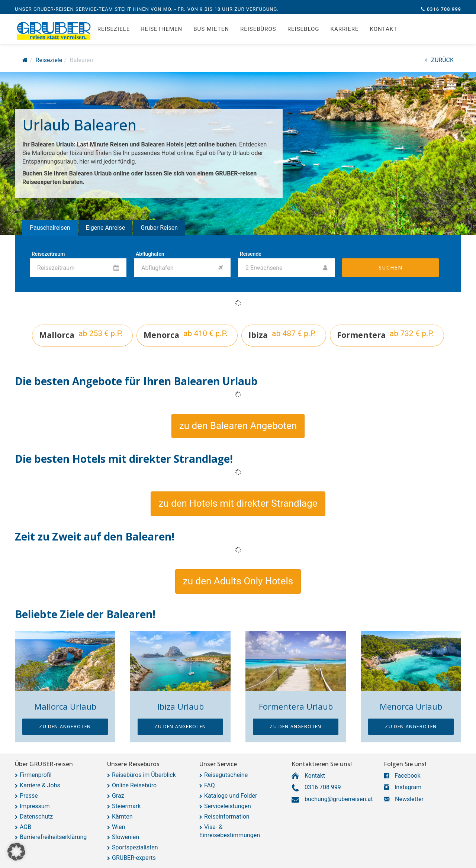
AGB (25, 827)
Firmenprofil (36, 775)
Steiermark (126, 806)
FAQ (210, 785)
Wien (118, 827)
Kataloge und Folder (231, 796)
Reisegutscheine (226, 775)
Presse (29, 796)
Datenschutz (36, 817)
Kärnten (122, 817)
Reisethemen (162, 33)
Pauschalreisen (50, 228)
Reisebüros (258, 33)
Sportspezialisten (135, 847)
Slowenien (126, 837)
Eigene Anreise (105, 228)
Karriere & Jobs (40, 785)
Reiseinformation (227, 817)
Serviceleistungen (228, 806)
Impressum (35, 806)
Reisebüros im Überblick (144, 775)
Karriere (345, 33)
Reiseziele (114, 33)
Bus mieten (211, 33)
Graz (118, 796)
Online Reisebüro (134, 785)
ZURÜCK (439, 60)
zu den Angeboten (65, 727)
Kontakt (384, 33)
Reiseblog (303, 33)
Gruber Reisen (159, 228)
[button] (238, 426)
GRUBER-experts (134, 858)
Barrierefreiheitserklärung (53, 837)
